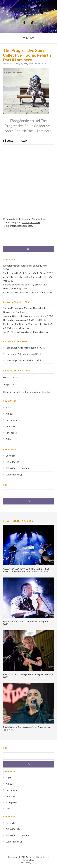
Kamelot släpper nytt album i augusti (22, 266)
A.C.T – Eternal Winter (36, 320)
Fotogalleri (11, 433)
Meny (30, 38)
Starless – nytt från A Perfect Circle (21, 273)
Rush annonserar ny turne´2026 (37, 316)
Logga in (10, 456)
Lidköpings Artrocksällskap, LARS (23, 360)
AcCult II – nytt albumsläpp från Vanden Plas (26, 277)
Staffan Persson (11, 308)
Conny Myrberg (22, 64)
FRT (36, 863)
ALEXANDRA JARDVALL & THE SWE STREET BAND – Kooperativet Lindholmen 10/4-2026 (26, 570)
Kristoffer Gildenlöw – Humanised (20, 293)
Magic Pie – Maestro (37, 332)
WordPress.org (14, 475)
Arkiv (8, 439)
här (49, 392)
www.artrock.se (11, 377)
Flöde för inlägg (14, 462)
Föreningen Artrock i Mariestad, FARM (26, 348)
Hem (8, 408)
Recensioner (12, 420)
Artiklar (9, 414)
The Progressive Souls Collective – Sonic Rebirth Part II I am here (29, 126)
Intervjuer (11, 426)
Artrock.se (29, 10)
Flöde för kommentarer (18, 468)
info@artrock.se (11, 385)
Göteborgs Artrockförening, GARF (24, 354)
